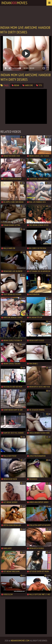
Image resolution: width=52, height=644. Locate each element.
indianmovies (14, 3)
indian (15, 85)
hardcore (28, 85)
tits (39, 85)
